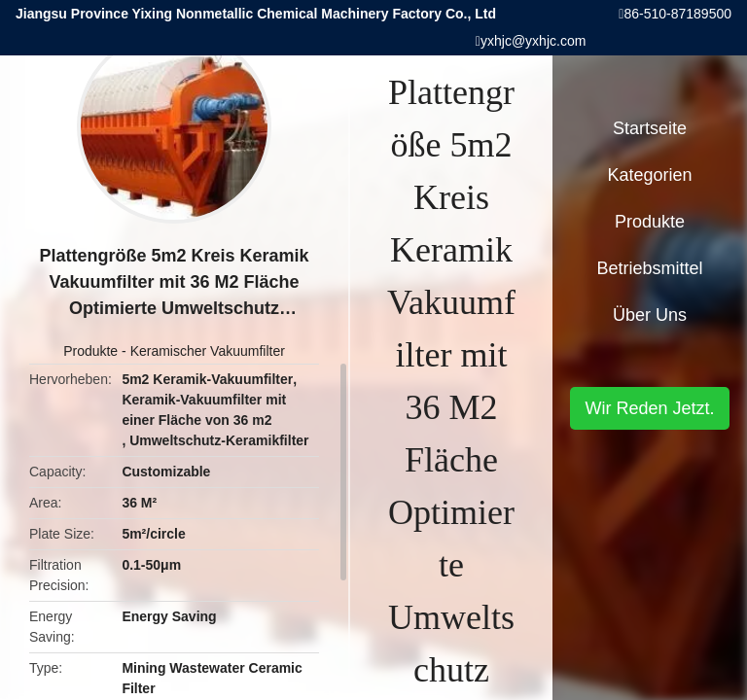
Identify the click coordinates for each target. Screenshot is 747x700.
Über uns (650, 315)
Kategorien (649, 175)
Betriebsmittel (649, 268)
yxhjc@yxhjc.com (533, 41)
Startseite (650, 128)
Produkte (90, 351)
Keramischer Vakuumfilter (208, 351)
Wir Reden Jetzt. (649, 408)
